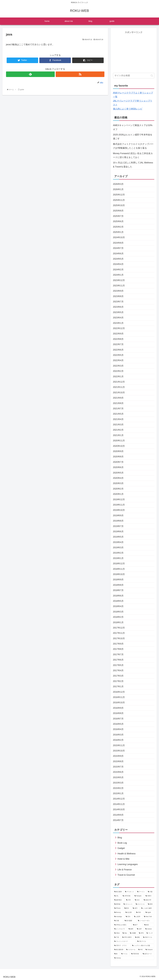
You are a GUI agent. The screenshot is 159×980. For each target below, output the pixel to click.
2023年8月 (118, 296)
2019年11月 (119, 505)
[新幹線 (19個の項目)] (118, 904)
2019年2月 (118, 553)
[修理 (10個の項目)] (131, 929)
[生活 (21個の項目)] (138, 900)
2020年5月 (118, 473)
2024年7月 (118, 248)
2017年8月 (118, 649)
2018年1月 (118, 622)
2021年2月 (118, 430)
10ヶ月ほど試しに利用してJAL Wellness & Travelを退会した (133, 165)
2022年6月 (118, 350)
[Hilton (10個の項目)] (117, 933)
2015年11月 (119, 745)
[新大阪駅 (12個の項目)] (130, 921)
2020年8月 (118, 457)
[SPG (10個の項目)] (141, 933)
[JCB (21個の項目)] (129, 900)
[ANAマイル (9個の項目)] (148, 937)
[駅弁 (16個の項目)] (127, 908)
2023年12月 (119, 280)
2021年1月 (118, 435)
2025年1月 (118, 232)
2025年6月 (118, 221)
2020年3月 (118, 483)
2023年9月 (118, 291)
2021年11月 (119, 387)
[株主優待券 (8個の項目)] (119, 950)
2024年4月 (118, 264)
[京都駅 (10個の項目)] (133, 933)
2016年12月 (119, 692)
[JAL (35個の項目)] (117, 896)
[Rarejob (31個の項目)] (139, 896)
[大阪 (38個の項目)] (150, 892)
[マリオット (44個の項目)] (130, 892)
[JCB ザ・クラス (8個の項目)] (122, 946)
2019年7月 (118, 526)
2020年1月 (118, 494)
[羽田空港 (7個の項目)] (136, 954)
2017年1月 (118, 687)
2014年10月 (119, 809)
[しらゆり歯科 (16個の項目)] (147, 908)
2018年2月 (118, 617)
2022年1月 (118, 377)
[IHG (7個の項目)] (141, 950)
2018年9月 (118, 580)
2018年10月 (119, 574)
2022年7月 (118, 344)
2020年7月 (118, 462)
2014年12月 (119, 799)
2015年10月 (119, 751)
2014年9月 (118, 815)
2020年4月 (118, 478)
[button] (152, 76)
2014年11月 (119, 804)
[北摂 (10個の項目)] (140, 929)
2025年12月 (119, 195)
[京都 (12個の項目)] (118, 921)
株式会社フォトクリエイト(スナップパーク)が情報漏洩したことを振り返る (133, 146)
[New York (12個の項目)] (148, 917)
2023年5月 (118, 312)
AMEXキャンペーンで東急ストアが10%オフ (133, 127)
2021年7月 (118, 409)
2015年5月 (118, 777)
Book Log (122, 843)
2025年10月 (119, 205)
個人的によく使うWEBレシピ (128, 109)
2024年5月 (118, 259)
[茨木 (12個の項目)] (129, 917)
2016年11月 (119, 697)
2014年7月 (118, 820)
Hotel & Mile (124, 859)
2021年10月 (119, 393)
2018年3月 (118, 612)
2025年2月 (118, 227)
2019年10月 (119, 510)
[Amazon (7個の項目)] (149, 950)
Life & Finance (125, 870)
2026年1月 (118, 189)
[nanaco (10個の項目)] (149, 929)
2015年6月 (118, 772)
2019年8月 (118, 521)
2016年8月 (118, 713)
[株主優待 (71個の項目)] (118, 892)
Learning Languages (128, 864)
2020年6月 (118, 467)
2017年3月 (118, 676)
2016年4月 (118, 729)
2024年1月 (118, 275)
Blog (120, 838)
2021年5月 (118, 414)
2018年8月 (118, 585)
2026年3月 (118, 184)
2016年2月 (118, 740)
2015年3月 (118, 783)
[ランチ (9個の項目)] (150, 933)
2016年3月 (118, 735)
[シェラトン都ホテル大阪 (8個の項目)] (143, 946)
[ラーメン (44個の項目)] (141, 892)
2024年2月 (118, 270)
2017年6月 (118, 660)
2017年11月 (119, 633)
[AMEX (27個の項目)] (149, 896)
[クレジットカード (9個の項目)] (125, 941)
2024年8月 (118, 243)
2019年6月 (118, 532)
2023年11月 (119, 286)
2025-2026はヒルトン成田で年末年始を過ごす (133, 137)
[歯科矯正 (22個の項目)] (119, 900)
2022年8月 (118, 339)
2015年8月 (118, 761)
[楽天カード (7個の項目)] (148, 954)
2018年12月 (119, 564)
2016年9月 (118, 708)
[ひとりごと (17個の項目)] (140, 904)
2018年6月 (118, 596)
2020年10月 (119, 446)
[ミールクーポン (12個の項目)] (145, 921)
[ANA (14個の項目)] (140, 912)
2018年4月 (118, 606)
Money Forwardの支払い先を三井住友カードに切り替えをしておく (133, 155)
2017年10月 (119, 638)
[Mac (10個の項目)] (125, 933)
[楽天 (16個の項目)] (136, 908)
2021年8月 (118, 403)
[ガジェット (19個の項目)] (128, 904)
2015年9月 (118, 756)
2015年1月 (118, 793)
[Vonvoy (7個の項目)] (134, 958)
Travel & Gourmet (126, 875)
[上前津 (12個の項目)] (138, 917)
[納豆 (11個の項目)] (149, 925)
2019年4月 (118, 542)
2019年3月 (118, 548)
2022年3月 (118, 366)
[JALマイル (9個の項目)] (145, 941)
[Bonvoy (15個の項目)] (119, 912)
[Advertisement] (134, 52)
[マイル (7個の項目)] (125, 954)
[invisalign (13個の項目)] (119, 917)
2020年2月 (118, 489)
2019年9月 (118, 516)
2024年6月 (118, 254)
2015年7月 (118, 767)
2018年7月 (118, 590)
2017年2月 (118, 681)
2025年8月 (118, 211)
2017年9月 (118, 644)
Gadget (121, 848)
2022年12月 (119, 328)
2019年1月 (118, 558)
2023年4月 (118, 318)
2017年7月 (118, 654)
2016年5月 (118, 724)
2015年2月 (118, 788)
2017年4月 (118, 671)
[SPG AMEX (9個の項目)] (127, 937)
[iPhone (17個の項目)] (118, 908)
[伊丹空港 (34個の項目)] (127, 896)
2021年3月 (118, 425)
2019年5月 (118, 537)
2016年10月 (119, 703)
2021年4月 (118, 419)
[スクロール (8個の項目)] (131, 950)
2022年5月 (118, 355)
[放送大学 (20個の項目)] (148, 900)
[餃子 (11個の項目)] (137, 925)
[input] (134, 76)
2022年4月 (118, 360)
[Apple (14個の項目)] (149, 912)
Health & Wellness (127, 854)
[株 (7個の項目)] (117, 954)
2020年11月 (119, 441)
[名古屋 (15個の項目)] (130, 912)
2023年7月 (118, 302)
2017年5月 (118, 665)
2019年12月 (119, 499)
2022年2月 (118, 371)
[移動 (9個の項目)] (138, 937)
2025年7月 (118, 216)
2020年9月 (118, 451)
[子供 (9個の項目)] (117, 937)
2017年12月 (119, 628)
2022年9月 (118, 334)
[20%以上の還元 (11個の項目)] (122, 925)
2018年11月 (119, 569)
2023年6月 (118, 307)
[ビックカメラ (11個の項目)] (120, 929)
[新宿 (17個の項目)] (150, 904)
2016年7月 (118, 719)
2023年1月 (118, 323)
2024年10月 (119, 237)
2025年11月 (119, 200)
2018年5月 (118, 601)
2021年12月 (119, 382)
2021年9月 (118, 398)
